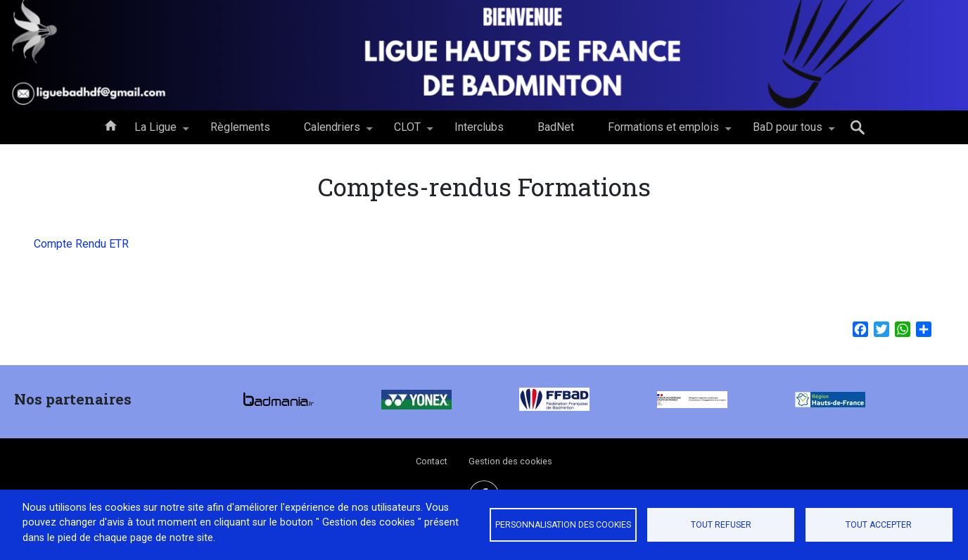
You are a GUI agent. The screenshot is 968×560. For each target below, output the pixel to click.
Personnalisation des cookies (563, 525)
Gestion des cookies (510, 461)
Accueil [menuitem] (110, 125)
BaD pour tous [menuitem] (788, 132)
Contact (432, 461)
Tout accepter (879, 525)
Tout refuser (721, 525)
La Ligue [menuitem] (155, 132)
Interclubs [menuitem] (479, 127)
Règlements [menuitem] (240, 127)
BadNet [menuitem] (556, 127)
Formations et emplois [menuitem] (663, 132)
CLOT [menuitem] (407, 132)
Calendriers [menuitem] (332, 132)
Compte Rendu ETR (81, 244)
